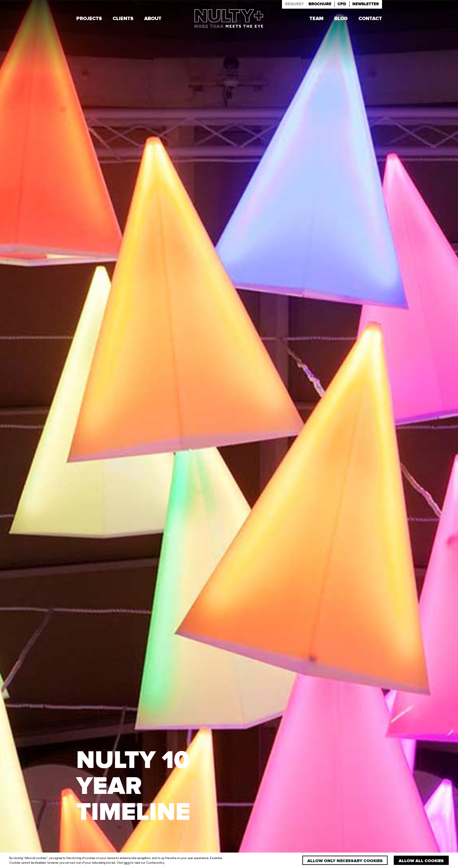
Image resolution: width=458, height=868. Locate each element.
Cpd (342, 4)
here (127, 863)
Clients (123, 19)
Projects (89, 19)
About (153, 19)
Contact (370, 19)
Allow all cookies (421, 861)
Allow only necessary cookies (345, 861)
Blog (341, 19)
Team (316, 19)
